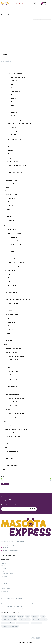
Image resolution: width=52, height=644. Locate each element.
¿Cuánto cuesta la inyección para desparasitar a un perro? (16, 609)
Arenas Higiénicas (14, 319)
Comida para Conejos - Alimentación (16, 379)
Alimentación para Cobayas (16, 368)
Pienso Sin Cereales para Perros (18, 120)
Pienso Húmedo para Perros (14, 139)
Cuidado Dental (13, 202)
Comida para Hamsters (12, 394)
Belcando (14, 98)
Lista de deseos (5, 589)
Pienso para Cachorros (12, 162)
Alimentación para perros (13, 69)
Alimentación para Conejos (16, 383)
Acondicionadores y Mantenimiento (16, 429)
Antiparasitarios (10, 143)
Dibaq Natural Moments (18, 77)
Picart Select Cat (16, 244)
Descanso (8, 187)
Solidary (13, 128)
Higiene (10, 205)
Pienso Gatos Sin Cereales (16, 263)
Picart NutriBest (16, 91)
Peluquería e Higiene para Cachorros (19, 169)
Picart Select (15, 88)
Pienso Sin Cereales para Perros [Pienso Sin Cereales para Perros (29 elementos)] (10, 626)
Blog (2, 571)
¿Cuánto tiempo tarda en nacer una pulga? (12, 606)
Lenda (13, 109)
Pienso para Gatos (11, 229)
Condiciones (5, 591)
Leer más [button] (4, 54)
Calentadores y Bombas (13, 436)
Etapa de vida (10, 216)
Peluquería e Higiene (12, 194)
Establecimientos (9, 555)
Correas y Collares (11, 184)
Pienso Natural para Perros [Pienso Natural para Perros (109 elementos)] (40, 620)
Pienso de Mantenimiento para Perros (20, 123)
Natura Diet (14, 112)
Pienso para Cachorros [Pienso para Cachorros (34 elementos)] (8, 623)
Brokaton (14, 135)
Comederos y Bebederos (13, 180)
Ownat (13, 116)
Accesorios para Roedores (13, 349)
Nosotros (4, 563)
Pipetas (10, 150)
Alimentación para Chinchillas (17, 356)
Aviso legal (4, 576)
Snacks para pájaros (12, 466)
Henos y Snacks (13, 371)
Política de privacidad (7, 574)
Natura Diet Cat (15, 237)
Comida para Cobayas (12, 364)
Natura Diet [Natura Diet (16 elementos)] (35, 616)
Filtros (7, 443)
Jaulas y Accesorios (11, 459)
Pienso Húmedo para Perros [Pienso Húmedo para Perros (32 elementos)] (9, 620)
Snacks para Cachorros (15, 176)
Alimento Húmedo (13, 304)
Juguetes (8, 191)
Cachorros (11, 221)
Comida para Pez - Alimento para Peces (17, 433)
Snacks (8, 209)
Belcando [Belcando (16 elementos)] (20, 616)
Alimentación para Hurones (16, 413)
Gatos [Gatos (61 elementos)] (28, 616)
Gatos (5, 225)
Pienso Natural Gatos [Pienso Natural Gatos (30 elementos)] (24, 620)
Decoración (9, 440)
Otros (4, 470)
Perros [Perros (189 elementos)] (43, 616)
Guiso (13, 105)
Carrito (3, 586)
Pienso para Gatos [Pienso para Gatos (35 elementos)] (36, 623)
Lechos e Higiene (13, 360)
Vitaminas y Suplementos (13, 213)
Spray (10, 154)
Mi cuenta (4, 583)
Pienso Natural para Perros (16, 73)
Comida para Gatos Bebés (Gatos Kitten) (18, 300)
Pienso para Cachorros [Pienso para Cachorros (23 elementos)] (23, 623)
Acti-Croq (14, 131)
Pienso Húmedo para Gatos (14, 267)
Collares (11, 147)
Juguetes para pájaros (12, 462)
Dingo (13, 102)
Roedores (6, 345)
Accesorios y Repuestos (13, 426)
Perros (5, 65)
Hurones (8, 409)
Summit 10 (14, 81)
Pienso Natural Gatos (14, 233)
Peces (5, 422)
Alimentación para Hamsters (17, 398)
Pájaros (5, 447)
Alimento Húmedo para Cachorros (18, 166)
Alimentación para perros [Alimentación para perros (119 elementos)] (9, 616)
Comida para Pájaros (12, 451)
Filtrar (5, 484)
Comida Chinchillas (11, 352)
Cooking (13, 95)
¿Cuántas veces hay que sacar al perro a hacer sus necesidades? (17, 604)
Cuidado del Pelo (13, 198)
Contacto (4, 568)
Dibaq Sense (15, 84)
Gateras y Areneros (11, 292)
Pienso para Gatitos (14, 307)
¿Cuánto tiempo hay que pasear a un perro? (12, 599)
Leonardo (14, 248)
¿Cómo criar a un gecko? (7, 601)
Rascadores (9, 340)
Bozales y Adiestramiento (13, 158)
